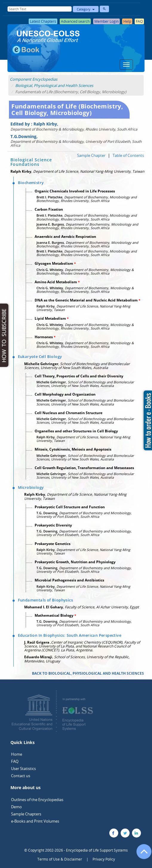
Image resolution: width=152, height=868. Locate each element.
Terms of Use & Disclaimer (60, 859)
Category (86, 9)
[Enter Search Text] (39, 9)
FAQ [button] (139, 21)
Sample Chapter (91, 155)
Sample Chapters (26, 814)
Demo (16, 807)
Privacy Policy (104, 859)
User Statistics (23, 769)
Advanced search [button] (75, 21)
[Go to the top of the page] (141, 855)
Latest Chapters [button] (43, 21)
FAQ (15, 761)
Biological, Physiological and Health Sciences (54, 85)
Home (17, 754)
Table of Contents (128, 155)
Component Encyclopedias (34, 79)
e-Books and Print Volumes (35, 821)
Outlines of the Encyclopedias (37, 800)
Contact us (21, 776)
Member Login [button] (106, 21)
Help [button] (127, 21)
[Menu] (126, 65)
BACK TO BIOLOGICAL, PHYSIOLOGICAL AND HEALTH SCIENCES (88, 673)
